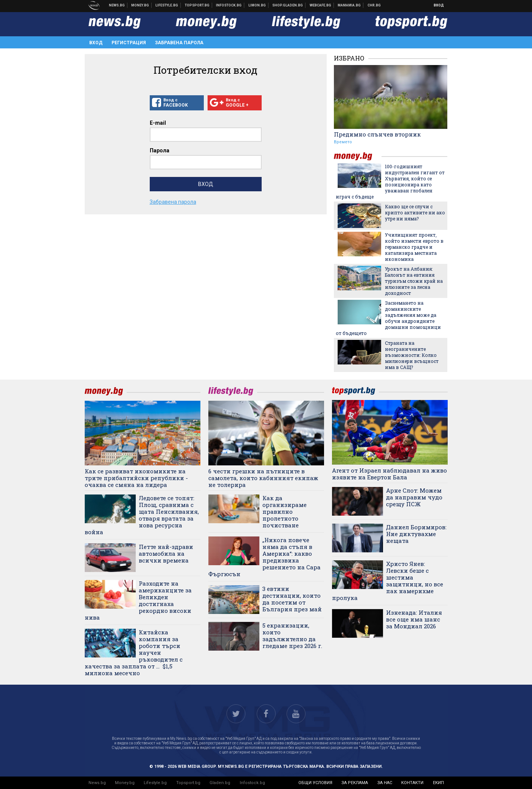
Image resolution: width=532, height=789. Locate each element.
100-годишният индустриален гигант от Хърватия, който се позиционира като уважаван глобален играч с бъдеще (390, 181)
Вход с (177, 103)
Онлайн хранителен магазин (288, 5)
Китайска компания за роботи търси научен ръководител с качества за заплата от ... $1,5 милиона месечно (134, 653)
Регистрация (129, 43)
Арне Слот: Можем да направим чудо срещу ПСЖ (414, 497)
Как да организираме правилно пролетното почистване (285, 512)
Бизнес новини (140, 5)
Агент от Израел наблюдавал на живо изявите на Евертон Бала (389, 474)
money (358, 156)
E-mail (158, 123)
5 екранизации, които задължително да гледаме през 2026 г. (292, 636)
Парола (160, 150)
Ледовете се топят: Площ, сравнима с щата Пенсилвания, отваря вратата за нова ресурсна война (142, 515)
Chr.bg (374, 5)
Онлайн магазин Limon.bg (257, 5)
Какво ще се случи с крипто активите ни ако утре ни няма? (415, 212)
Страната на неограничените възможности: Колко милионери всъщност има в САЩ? (412, 355)
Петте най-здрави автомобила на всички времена (166, 553)
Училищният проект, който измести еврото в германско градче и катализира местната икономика (414, 247)
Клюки (167, 5)
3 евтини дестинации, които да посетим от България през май (292, 599)
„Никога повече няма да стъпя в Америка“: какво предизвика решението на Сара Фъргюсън (264, 557)
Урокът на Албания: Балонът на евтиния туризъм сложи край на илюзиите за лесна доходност (414, 281)
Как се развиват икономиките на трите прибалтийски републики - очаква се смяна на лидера (136, 478)
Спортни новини (197, 5)
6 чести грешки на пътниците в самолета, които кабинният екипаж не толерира (263, 478)
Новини (117, 5)
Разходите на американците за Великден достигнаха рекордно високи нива (138, 600)
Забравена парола (179, 43)
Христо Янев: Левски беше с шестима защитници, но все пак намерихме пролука (388, 581)
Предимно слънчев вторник (377, 134)
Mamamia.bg (349, 5)
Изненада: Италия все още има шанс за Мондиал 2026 (414, 619)
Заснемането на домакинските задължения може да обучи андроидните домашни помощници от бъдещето (388, 318)
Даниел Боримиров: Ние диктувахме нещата (416, 534)
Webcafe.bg (321, 5)
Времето (343, 142)
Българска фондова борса (229, 5)
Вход (439, 5)
